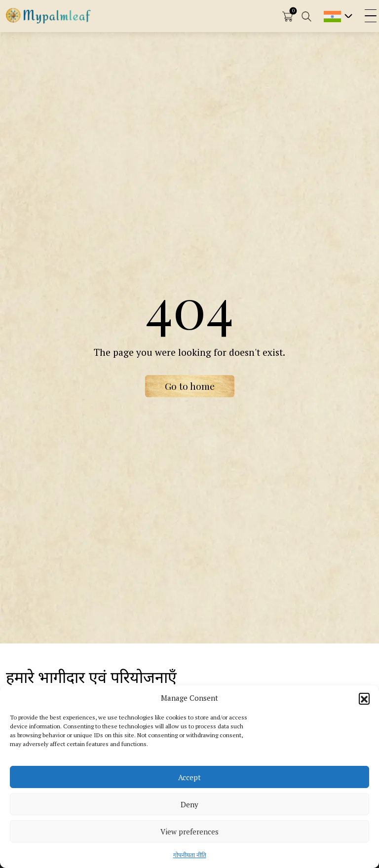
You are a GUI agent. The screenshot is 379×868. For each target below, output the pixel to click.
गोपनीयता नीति (190, 855)
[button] (364, 698)
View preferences (189, 831)
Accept (189, 777)
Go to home (190, 386)
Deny (189, 804)
